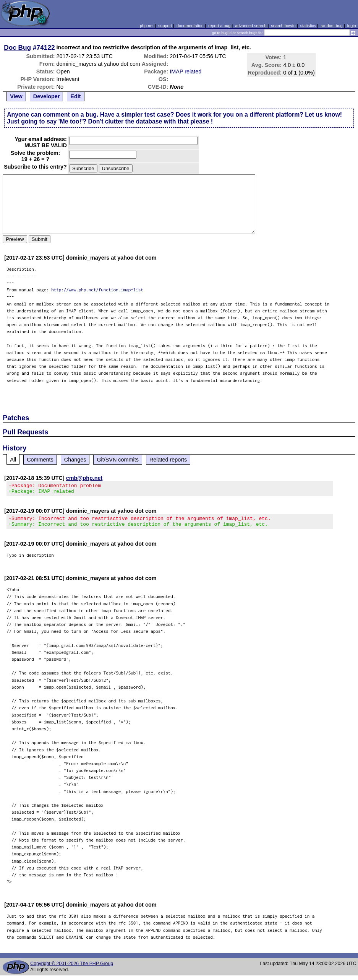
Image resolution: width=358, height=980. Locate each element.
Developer (47, 96)
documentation (190, 26)
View (16, 96)
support (165, 26)
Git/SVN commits (118, 460)
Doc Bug (17, 47)
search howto (283, 26)
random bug (332, 26)
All (13, 460)
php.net (147, 26)
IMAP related (185, 72)
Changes (75, 460)
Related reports (168, 460)
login (352, 26)
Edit (75, 96)
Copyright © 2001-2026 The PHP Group (72, 968)
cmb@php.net (84, 478)
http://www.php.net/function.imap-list (97, 290)
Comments (40, 460)
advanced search (251, 26)
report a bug (219, 26)
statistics (308, 26)
